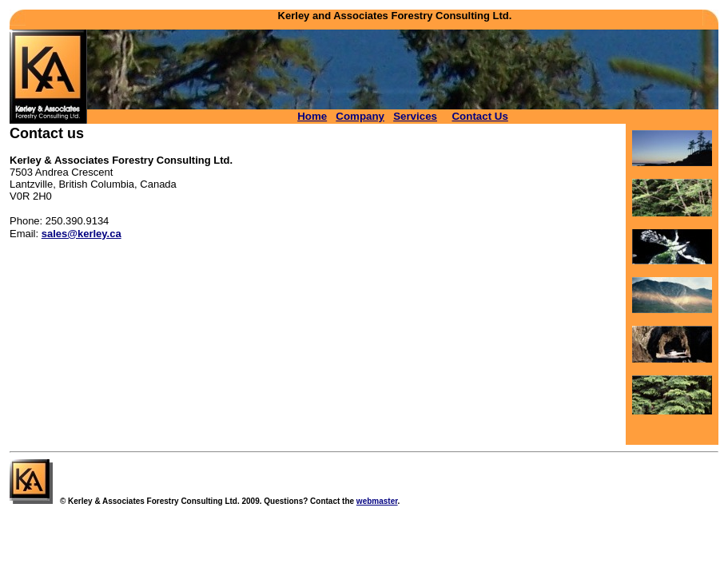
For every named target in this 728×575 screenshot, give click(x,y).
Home (312, 116)
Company (360, 116)
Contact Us (479, 116)
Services (415, 116)
